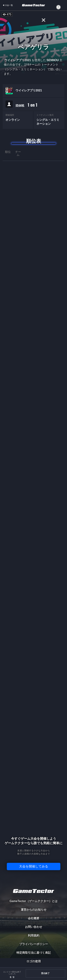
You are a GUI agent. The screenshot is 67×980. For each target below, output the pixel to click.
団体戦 (26, 105)
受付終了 (45, 973)
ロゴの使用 (34, 961)
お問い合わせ (34, 927)
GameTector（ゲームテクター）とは (33, 901)
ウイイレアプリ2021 (29, 90)
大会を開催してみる (34, 866)
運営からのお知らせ (34, 910)
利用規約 (34, 935)
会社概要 (34, 918)
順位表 (34, 141)
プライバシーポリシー (34, 944)
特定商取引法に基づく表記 (34, 953)
